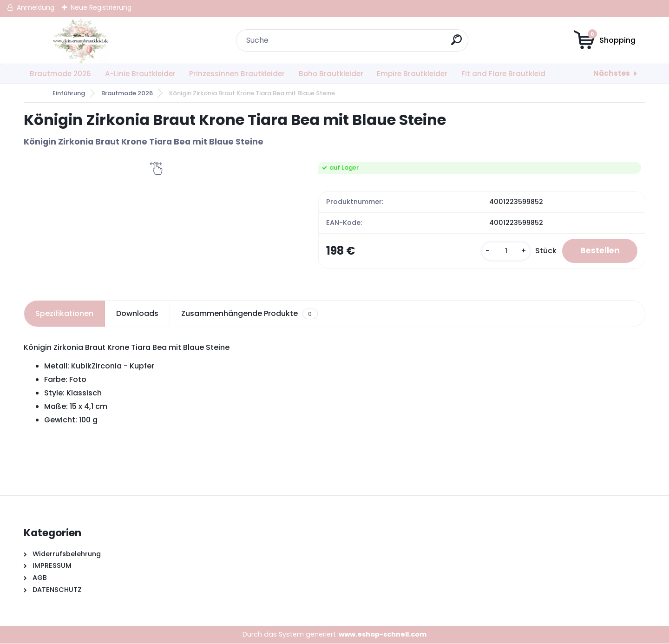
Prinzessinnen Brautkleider (237, 74)
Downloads (137, 314)
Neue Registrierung (101, 7)
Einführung (69, 93)
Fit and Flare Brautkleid (503, 74)
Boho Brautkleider (331, 74)
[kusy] (503, 251)
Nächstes (612, 73)
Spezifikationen (64, 314)
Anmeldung (36, 7)
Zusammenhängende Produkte (249, 314)
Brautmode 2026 (60, 74)
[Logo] (81, 40)
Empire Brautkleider (412, 74)
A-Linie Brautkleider (140, 74)
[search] (457, 43)
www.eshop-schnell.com (383, 635)
